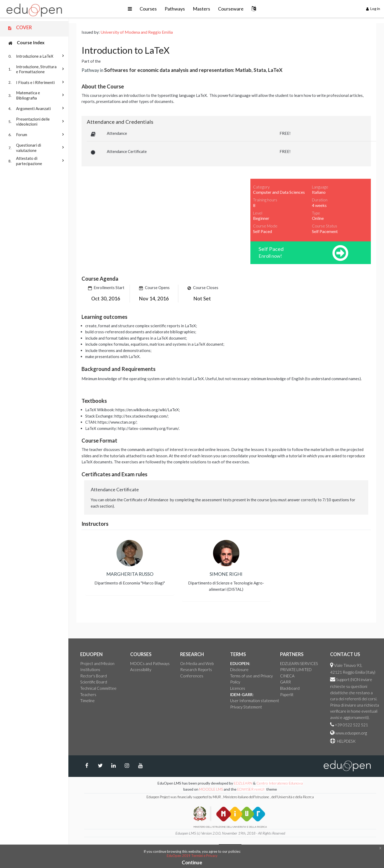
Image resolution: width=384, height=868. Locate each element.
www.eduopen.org (351, 733)
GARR (286, 682)
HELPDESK (346, 741)
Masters (201, 9)
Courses (148, 9)
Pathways (175, 9)
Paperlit (287, 695)
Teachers (88, 695)
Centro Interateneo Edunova (280, 783)
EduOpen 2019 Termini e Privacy (192, 856)
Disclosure (239, 669)
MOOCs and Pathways (150, 663)
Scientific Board (94, 682)
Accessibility (141, 669)
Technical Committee (98, 688)
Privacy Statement (246, 707)
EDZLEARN (243, 783)
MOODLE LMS (211, 789)
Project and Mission (97, 663)
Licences (238, 688)
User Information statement (255, 701)
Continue (192, 862)
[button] (130, 9)
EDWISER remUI (251, 789)
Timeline (87, 701)
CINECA (287, 676)
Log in (373, 9)
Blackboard (290, 688)
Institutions (90, 669)
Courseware (231, 9)
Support (343, 679)
